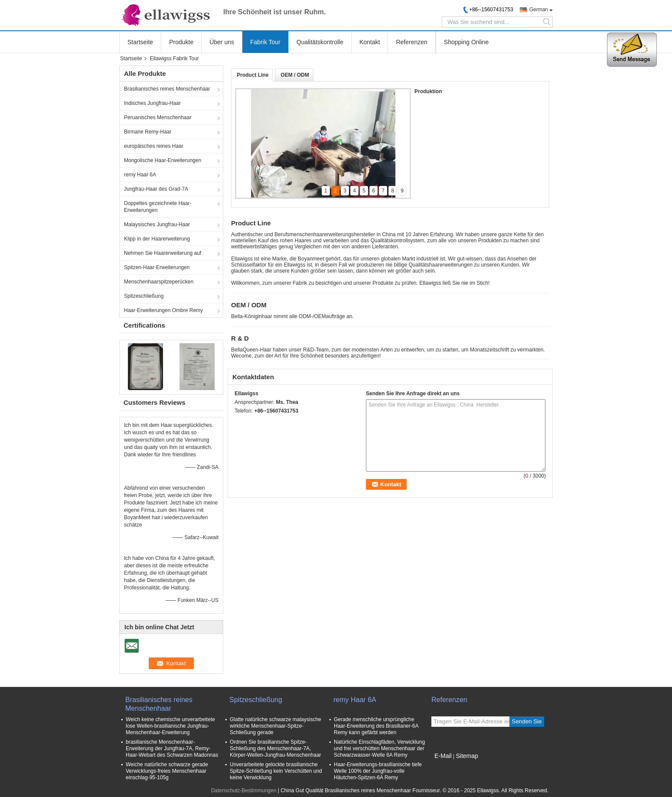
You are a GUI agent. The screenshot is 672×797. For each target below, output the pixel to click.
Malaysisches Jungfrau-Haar (157, 224)
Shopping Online (466, 42)
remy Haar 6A (140, 175)
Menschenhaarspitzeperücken (159, 282)
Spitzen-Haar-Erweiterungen (157, 267)
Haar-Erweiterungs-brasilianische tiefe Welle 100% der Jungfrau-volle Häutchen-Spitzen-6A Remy (378, 771)
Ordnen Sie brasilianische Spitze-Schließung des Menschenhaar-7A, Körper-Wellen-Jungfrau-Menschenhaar (276, 748)
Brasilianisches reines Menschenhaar (167, 89)
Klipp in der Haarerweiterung (157, 239)
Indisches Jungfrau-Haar (152, 103)
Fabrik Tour (265, 42)
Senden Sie (527, 721)
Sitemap (467, 756)
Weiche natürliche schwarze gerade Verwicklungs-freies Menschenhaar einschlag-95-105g (167, 771)
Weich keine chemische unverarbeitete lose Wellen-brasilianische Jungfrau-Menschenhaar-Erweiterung (170, 726)
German (539, 10)
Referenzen (411, 42)
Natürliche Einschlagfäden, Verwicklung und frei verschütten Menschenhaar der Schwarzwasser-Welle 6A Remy (379, 748)
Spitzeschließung (144, 296)
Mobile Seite (448, 767)
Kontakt (370, 42)
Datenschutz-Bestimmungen (244, 790)
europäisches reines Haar (154, 146)
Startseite (140, 42)
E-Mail (443, 756)
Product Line (253, 75)
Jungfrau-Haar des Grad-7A (156, 189)
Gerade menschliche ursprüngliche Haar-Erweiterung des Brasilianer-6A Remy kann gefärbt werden (376, 726)
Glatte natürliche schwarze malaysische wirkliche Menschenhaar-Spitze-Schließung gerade (276, 726)
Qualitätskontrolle (320, 42)
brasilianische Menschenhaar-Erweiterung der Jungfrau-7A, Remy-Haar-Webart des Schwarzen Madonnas (172, 748)
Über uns (222, 42)
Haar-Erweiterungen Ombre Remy (163, 310)
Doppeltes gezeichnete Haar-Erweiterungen (158, 207)
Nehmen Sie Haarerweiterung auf (163, 253)
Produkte (181, 42)
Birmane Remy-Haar (148, 132)
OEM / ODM (295, 75)
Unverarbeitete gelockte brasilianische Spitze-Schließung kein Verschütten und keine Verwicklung (276, 771)
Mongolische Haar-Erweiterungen (163, 160)
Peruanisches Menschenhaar (158, 117)
